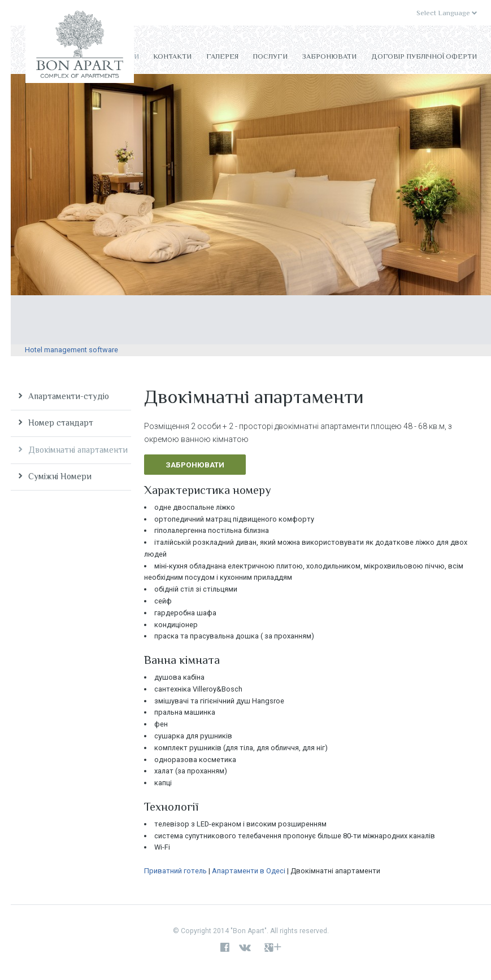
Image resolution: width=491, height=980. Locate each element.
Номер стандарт (61, 423)
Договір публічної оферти (424, 56)
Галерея (222, 56)
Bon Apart (80, 47)
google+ (273, 948)
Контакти (172, 56)
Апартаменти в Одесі (249, 871)
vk (247, 948)
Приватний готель (175, 871)
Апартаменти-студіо (69, 396)
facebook (225, 948)
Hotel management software (71, 350)
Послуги (270, 56)
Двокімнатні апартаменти (78, 450)
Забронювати (329, 56)
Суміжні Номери (60, 476)
